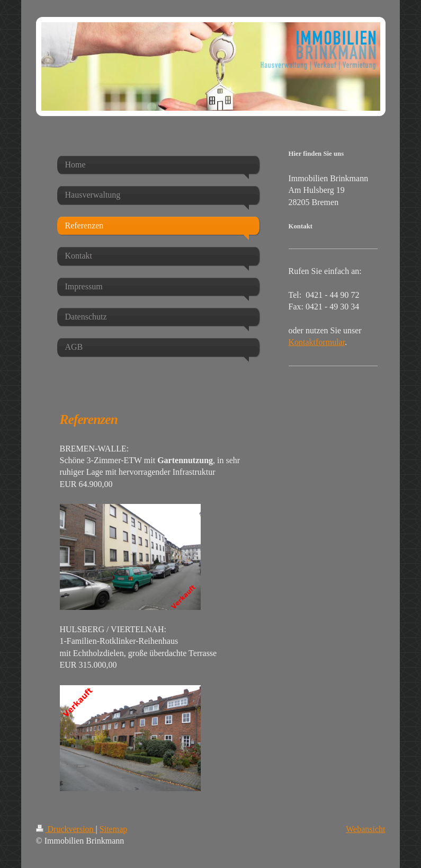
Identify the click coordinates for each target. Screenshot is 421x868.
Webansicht (365, 829)
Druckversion (66, 829)
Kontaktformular (317, 342)
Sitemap (113, 829)
